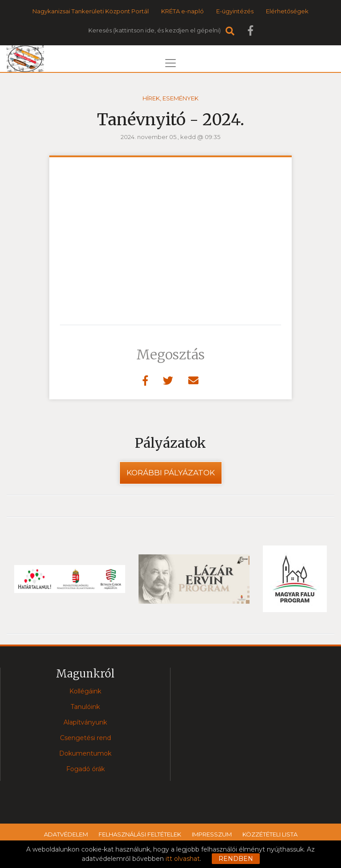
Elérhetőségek (287, 11)
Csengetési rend (85, 738)
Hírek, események (170, 98)
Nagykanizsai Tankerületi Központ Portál (91, 11)
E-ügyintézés (235, 11)
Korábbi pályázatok (171, 473)
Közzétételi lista (270, 834)
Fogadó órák (85, 769)
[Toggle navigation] (170, 63)
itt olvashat (183, 859)
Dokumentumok (85, 753)
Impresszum (212, 834)
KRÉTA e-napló (182, 11)
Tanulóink (85, 707)
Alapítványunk (85, 722)
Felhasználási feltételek (140, 834)
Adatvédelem (66, 834)
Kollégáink (85, 691)
